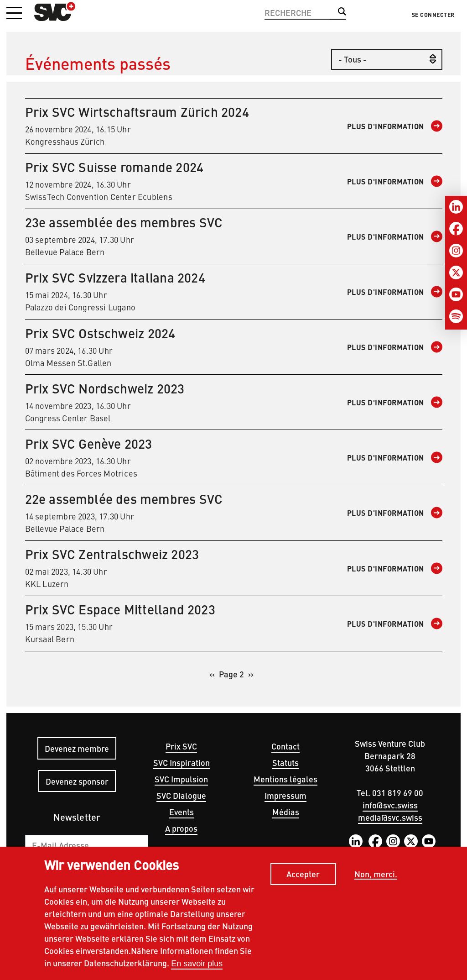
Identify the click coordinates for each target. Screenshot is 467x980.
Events (182, 812)
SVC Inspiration (182, 763)
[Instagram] (456, 251)
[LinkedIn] (456, 207)
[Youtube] (456, 294)
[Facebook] (456, 229)
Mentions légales (285, 779)
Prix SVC (181, 746)
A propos (181, 828)
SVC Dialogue (181, 795)
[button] (14, 14)
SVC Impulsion (181, 779)
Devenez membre (77, 748)
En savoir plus (197, 964)
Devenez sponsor (77, 781)
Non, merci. (376, 874)
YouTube (429, 841)
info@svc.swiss (390, 805)
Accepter (303, 874)
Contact (285, 746)
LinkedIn (356, 841)
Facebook (375, 841)
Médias (286, 812)
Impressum (285, 795)
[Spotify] (456, 316)
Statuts (285, 763)
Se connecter (433, 15)
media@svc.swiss (390, 817)
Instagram (393, 841)
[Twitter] (456, 273)
